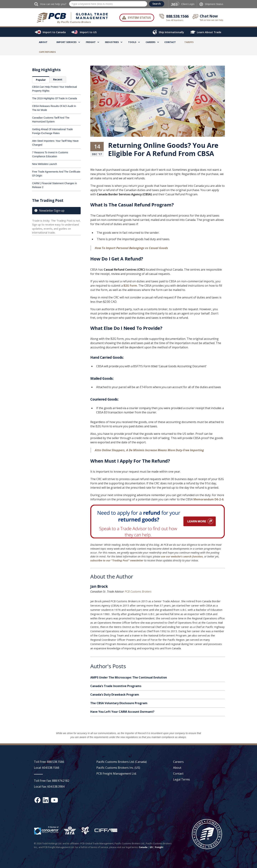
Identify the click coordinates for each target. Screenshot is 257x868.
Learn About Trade (209, 32)
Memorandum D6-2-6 (208, 499)
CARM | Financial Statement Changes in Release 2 (55, 185)
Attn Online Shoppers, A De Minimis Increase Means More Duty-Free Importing (149, 450)
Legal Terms (182, 779)
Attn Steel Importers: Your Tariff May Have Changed (55, 143)
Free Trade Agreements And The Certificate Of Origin (56, 174)
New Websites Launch (45, 164)
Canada (143, 847)
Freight (159, 847)
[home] (73, 18)
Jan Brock (99, 587)
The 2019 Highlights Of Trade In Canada (55, 98)
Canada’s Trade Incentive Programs (116, 686)
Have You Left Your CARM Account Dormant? (122, 712)
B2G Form (130, 286)
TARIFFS (189, 42)
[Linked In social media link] (46, 800)
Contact (170, 42)
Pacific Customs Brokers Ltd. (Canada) (122, 762)
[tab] (41, 80)
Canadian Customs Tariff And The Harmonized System (51, 120)
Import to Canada (54, 32)
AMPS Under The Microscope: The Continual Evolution (129, 677)
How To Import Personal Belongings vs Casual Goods (131, 248)
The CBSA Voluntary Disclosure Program (119, 703)
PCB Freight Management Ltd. (116, 774)
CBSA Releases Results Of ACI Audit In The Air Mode (54, 108)
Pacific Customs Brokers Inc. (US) (118, 768)
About (43, 42)
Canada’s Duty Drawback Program (115, 695)
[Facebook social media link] (37, 800)
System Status (139, 18)
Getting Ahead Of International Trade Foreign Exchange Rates (52, 131)
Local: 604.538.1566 (47, 768)
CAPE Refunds (47, 52)
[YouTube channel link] (54, 800)
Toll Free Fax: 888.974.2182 (52, 781)
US (151, 847)
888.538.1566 (177, 16)
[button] (66, 43)
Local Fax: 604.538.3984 (49, 787)
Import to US (88, 32)
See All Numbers (175, 20)
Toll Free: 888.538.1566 (49, 762)
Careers (178, 762)
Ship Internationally (171, 32)
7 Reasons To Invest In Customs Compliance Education (50, 154)
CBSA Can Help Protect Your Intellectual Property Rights (55, 89)
